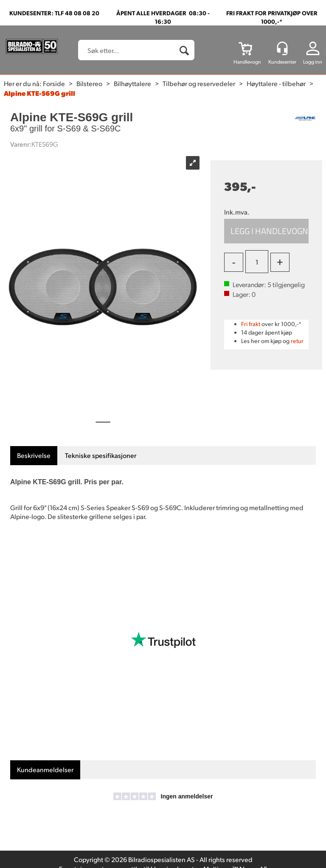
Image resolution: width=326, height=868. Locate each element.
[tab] (34, 456)
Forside (54, 83)
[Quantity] (257, 262)
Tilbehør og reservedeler (199, 83)
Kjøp (266, 231)
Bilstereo (89, 83)
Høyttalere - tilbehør (276, 83)
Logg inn (313, 62)
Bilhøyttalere (132, 83)
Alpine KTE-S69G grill (39, 93)
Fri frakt (251, 324)
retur (297, 341)
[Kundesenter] (282, 48)
